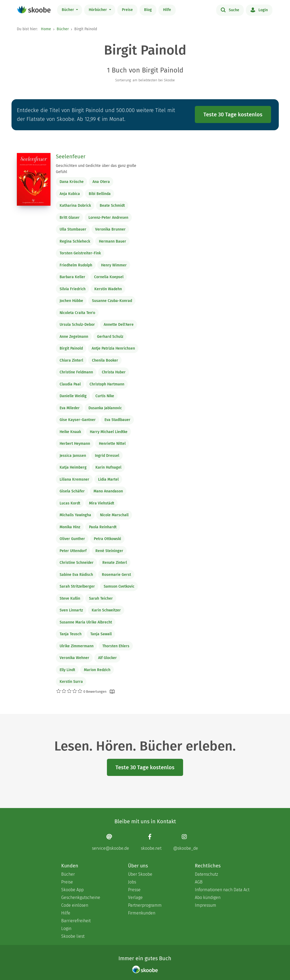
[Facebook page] (151, 842)
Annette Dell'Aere (119, 325)
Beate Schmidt (112, 206)
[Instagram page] (186, 842)
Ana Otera (101, 182)
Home (46, 29)
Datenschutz (206, 874)
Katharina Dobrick (75, 206)
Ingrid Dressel (107, 456)
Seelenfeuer (71, 156)
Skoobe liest (73, 936)
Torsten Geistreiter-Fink (80, 253)
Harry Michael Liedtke (109, 432)
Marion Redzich (97, 670)
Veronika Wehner (74, 658)
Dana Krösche (72, 182)
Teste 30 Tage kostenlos (233, 114)
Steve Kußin (70, 598)
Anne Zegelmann (74, 337)
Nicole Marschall (114, 515)
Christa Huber (114, 372)
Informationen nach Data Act (222, 890)
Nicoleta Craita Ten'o (77, 313)
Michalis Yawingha (75, 515)
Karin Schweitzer (106, 610)
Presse (134, 890)
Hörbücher (98, 10)
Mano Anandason (108, 491)
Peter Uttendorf (73, 551)
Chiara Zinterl (71, 360)
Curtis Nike (105, 396)
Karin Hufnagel (108, 467)
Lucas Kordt (70, 503)
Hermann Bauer (113, 241)
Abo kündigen (208, 897)
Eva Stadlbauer (117, 420)
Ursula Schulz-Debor (77, 325)
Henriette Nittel (112, 444)
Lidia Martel (108, 479)
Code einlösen (75, 905)
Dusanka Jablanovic (105, 408)
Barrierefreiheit (76, 921)
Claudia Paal (70, 384)
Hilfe (167, 10)
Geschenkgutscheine (81, 897)
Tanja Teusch (71, 634)
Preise (127, 10)
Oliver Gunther (72, 539)
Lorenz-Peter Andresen (108, 218)
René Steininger (109, 551)
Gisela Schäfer (72, 491)
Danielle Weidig (73, 396)
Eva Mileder (70, 408)
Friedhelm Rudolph (76, 265)
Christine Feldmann (76, 372)
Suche (230, 10)
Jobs (132, 882)
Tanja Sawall (101, 634)
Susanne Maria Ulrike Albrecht (86, 622)
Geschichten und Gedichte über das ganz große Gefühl (96, 169)
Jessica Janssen (73, 456)
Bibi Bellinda (100, 194)
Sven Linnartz (71, 610)
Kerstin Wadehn (108, 289)
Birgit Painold (71, 348)
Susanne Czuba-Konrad (112, 301)
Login (259, 10)
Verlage (135, 897)
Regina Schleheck (75, 241)
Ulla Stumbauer (73, 229)
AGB (199, 882)
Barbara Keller (72, 277)
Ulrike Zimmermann (77, 646)
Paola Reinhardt (103, 527)
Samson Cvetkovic (119, 586)
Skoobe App (72, 890)
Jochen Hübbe (71, 301)
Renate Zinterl (115, 563)
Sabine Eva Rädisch (76, 575)
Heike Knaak (70, 432)
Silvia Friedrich (73, 289)
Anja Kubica (70, 194)
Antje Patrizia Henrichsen (113, 348)
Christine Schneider (77, 563)
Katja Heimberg (73, 467)
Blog (148, 10)
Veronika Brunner (110, 229)
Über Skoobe (140, 874)
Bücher (68, 10)
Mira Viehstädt (102, 503)
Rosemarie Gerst (116, 575)
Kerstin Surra (71, 682)
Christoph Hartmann (107, 384)
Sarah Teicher (101, 598)
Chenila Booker (105, 360)
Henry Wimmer (114, 265)
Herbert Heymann (75, 444)
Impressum (206, 905)
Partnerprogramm (145, 905)
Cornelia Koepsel (109, 277)
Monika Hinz (70, 527)
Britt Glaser (70, 218)
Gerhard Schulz (110, 337)
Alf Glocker (107, 658)
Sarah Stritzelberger (77, 586)
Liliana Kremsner (74, 479)
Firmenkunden (142, 913)
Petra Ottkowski (107, 539)
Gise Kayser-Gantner (78, 420)
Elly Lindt (67, 670)
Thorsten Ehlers (116, 646)
